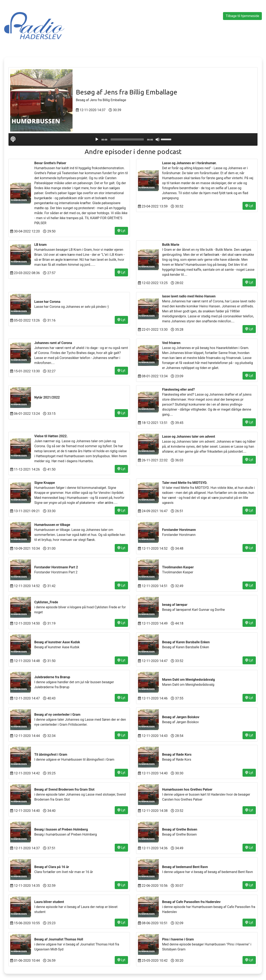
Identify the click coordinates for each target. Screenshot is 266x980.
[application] (133, 139)
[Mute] (158, 139)
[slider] (127, 139)
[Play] (97, 139)
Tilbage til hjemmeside (242, 16)
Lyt (121, 231)
